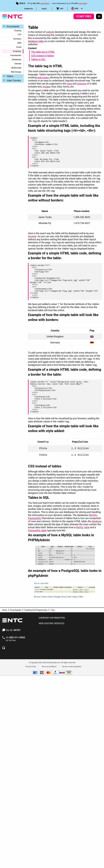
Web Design (16, 72)
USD (75, 9)
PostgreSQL (34, 518)
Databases (17, 59)
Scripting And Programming (36, 610)
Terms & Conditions (49, 666)
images (47, 87)
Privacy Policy (31, 666)
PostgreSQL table (37, 530)
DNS (19, 43)
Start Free (84, 16)
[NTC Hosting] (12, 16)
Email (19, 47)
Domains (17, 39)
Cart (60, 9)
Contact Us (28, 9)
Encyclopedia (13, 26)
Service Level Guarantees (72, 666)
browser (32, 236)
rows (69, 84)
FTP (20, 35)
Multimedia (16, 68)
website (50, 32)
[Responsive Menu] (99, 16)
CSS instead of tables (42, 56)
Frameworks (16, 55)
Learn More (45, 3)
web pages (43, 77)
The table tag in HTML (43, 52)
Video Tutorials (14, 81)
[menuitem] (29, 9)
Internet (18, 64)
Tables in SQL (38, 59)
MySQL (94, 515)
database (97, 521)
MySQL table (83, 527)
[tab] (69, 618)
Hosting (18, 31)
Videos (10, 76)
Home (5, 610)
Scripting (17, 51)
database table (36, 41)
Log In (44, 9)
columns (82, 84)
